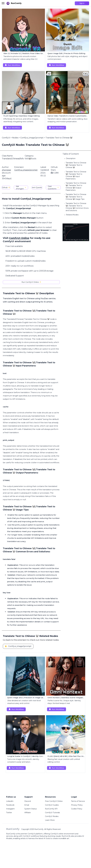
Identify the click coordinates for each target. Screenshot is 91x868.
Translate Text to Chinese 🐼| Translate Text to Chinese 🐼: (76, 165)
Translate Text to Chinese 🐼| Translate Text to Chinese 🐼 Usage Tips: (76, 197)
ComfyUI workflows (31, 836)
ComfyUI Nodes (52, 816)
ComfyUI (6, 138)
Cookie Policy (77, 809)
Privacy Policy (77, 805)
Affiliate (28, 813)
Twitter (9, 813)
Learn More (50, 820)
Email (27, 805)
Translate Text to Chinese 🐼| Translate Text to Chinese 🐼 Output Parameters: (76, 187)
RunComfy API (51, 809)
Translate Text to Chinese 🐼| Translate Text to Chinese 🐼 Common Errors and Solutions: (77, 207)
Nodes (15, 138)
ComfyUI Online (19, 238)
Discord (28, 801)
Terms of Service (78, 801)
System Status (31, 809)
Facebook (10, 805)
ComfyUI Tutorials (52, 813)
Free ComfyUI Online (54, 801)
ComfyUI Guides (52, 805)
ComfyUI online (57, 834)
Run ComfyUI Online (31, 282)
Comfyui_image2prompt (32, 138)
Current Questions (37, 188)
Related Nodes (72, 215)
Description (71, 158)
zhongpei (6, 170)
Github (6, 188)
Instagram (10, 809)
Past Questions (53, 188)
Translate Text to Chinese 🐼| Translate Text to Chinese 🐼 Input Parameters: (76, 175)
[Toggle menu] (3, 3)
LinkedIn (10, 801)
